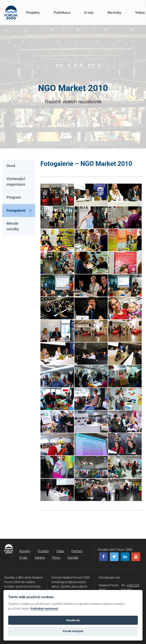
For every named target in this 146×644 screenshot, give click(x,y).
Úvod (11, 166)
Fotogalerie (16, 210)
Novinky (114, 13)
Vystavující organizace (16, 181)
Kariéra (40, 558)
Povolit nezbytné (73, 631)
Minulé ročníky (13, 226)
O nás (89, 13)
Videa (60, 551)
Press (56, 558)
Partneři (77, 551)
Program (14, 197)
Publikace (62, 13)
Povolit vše (73, 620)
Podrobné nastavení (44, 609)
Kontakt (73, 558)
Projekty (33, 13)
